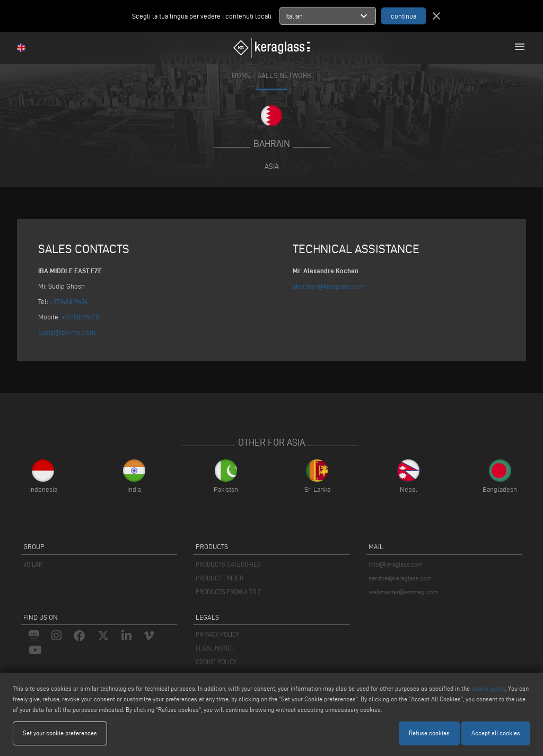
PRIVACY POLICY (217, 634)
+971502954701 (81, 317)
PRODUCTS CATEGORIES (228, 564)
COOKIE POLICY (216, 662)
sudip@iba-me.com (67, 332)
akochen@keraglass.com (329, 286)
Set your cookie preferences (60, 733)
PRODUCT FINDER (220, 578)
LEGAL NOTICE (215, 648)
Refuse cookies (429, 733)
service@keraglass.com (400, 578)
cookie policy (488, 688)
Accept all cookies (496, 733)
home (242, 76)
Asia (272, 166)
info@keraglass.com (396, 564)
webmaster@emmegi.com (404, 592)
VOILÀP (33, 564)
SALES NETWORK (284, 76)
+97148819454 (69, 301)
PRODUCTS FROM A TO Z (228, 592)
